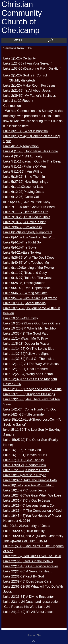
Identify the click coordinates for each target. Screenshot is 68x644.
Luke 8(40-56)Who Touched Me (26, 263)
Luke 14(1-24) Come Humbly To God (30, 409)
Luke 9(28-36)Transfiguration (24, 283)
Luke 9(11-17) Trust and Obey (25, 273)
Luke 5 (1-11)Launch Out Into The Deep (32, 161)
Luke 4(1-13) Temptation (21, 146)
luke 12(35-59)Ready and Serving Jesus (32, 389)
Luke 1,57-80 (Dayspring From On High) (32, 69)
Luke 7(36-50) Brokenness (22, 227)
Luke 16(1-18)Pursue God (22, 450)
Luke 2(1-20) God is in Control (25, 75)
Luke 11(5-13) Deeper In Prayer (26, 344)
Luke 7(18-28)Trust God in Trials (27, 217)
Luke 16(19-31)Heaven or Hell (25, 455)
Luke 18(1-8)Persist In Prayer (25, 475)
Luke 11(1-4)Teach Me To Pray (26, 339)
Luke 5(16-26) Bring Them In (24, 177)
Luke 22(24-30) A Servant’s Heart (27, 571)
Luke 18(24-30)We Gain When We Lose (32, 495)
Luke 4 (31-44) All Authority (23, 156)
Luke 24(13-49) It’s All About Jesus (28, 612)
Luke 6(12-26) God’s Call (21, 197)
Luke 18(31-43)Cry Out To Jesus (27, 500)
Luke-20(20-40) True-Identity (24, 531)
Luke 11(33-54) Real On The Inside (29, 359)
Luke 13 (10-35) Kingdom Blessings (29, 394)
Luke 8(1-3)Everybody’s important (28, 232)
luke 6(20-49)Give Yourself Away (27, 202)
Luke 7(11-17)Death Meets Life (26, 212)
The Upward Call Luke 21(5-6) (25, 541)
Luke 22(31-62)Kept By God (24, 576)
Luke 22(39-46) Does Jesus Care (27, 581)
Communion (12, 106)
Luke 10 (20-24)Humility (21, 318)
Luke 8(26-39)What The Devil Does (29, 258)
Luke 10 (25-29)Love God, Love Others (32, 323)
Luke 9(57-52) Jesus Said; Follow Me (30, 298)
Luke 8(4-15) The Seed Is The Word (29, 237)
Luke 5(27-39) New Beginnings (26, 182)
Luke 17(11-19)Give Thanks (23, 460)
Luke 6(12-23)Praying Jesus (24, 192)
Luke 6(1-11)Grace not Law (23, 187)
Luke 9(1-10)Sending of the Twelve (29, 268)
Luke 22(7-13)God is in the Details (28, 561)
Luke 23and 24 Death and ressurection (31, 602)
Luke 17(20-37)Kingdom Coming (27, 470)
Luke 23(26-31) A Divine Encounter (29, 597)
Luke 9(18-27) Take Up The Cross (28, 278)
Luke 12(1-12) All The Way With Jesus (31, 364)
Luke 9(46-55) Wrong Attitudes (25, 293)
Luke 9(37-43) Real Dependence (27, 288)
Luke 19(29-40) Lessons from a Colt (29, 506)
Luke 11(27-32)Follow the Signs (26, 354)
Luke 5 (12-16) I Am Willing (23, 172)
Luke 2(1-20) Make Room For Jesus (29, 85)
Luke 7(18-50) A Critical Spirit (24, 222)
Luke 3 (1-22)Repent (18, 101)
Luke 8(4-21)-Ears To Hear (23, 253)
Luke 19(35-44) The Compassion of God (32, 511)
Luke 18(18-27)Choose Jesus (25, 490)
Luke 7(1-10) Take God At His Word (29, 207)
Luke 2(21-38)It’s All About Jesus (27, 91)
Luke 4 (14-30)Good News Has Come (31, 151)
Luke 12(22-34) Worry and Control (28, 374)
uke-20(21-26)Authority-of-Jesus (27, 526)
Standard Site (34, 635)
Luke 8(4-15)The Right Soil (23, 242)
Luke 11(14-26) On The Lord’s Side (29, 349)
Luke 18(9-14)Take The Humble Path (30, 480)
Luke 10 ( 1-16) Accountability (25, 303)
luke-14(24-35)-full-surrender (24, 414)
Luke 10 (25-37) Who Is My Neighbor (30, 328)
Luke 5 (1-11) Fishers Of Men (25, 166)
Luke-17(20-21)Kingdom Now (25, 465)
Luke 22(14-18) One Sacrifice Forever (31, 566)
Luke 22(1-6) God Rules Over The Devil (32, 556)
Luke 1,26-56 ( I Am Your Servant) (28, 63)
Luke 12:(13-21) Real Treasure (25, 369)
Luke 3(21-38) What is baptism (25, 131)
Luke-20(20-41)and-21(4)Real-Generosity (33, 536)
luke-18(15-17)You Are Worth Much (29, 485)
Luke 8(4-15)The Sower (20, 247)
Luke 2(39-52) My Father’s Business (29, 96)
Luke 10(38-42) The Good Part (25, 333)
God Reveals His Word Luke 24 (27, 607)
